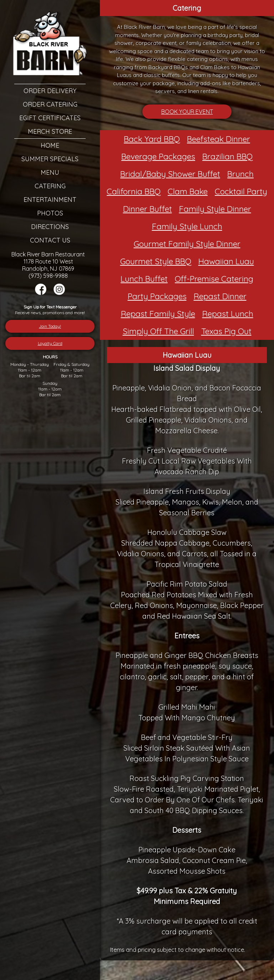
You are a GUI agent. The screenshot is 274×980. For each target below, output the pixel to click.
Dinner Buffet (148, 209)
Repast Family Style (158, 314)
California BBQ (134, 191)
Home (50, 145)
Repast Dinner (220, 296)
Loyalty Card (50, 343)
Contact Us (50, 240)
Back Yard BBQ (152, 139)
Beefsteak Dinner (219, 139)
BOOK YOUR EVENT (187, 112)
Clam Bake (188, 191)
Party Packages (157, 296)
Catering (50, 186)
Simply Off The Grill (158, 331)
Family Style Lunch (187, 226)
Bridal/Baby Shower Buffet (170, 174)
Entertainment (50, 200)
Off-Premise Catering (214, 279)
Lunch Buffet (144, 279)
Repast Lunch (228, 314)
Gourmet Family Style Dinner (187, 244)
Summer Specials (50, 159)
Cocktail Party (241, 191)
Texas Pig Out (226, 331)
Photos (50, 213)
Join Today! (50, 326)
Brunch (240, 174)
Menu (50, 172)
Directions (50, 227)
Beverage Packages (158, 156)
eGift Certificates (50, 118)
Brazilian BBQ (227, 156)
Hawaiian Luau (226, 261)
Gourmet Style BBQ (156, 261)
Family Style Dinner (215, 209)
